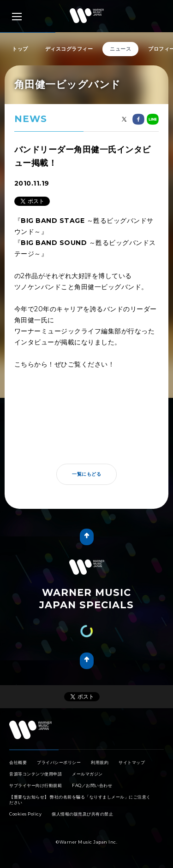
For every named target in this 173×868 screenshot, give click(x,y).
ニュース (120, 49)
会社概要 (18, 762)
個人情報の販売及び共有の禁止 (82, 814)
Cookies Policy (25, 814)
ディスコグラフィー (69, 49)
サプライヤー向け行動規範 (36, 785)
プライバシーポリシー (59, 762)
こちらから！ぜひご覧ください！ (65, 364)
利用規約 (100, 762)
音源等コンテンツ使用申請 (36, 774)
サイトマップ (132, 762)
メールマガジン (87, 774)
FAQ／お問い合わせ (92, 785)
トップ (20, 49)
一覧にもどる (86, 474)
